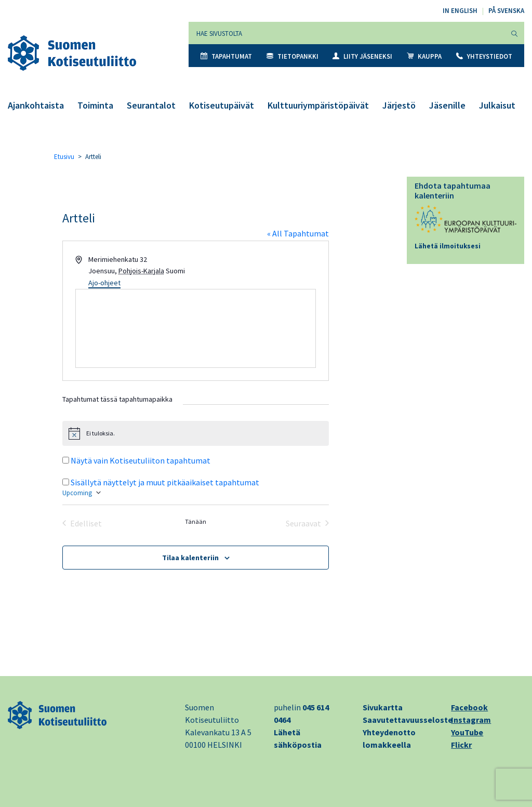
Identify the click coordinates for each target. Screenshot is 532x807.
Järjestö (399, 105)
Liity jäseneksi (362, 56)
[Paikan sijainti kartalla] (196, 328)
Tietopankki (292, 56)
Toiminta (95, 105)
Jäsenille (447, 105)
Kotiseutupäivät (222, 105)
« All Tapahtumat (298, 233)
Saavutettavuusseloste (408, 720)
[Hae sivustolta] (347, 33)
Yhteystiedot (484, 56)
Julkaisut (497, 105)
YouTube (467, 732)
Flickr (461, 745)
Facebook (469, 707)
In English (460, 11)
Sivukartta (383, 707)
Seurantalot (151, 105)
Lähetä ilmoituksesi (448, 246)
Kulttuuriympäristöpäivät (318, 105)
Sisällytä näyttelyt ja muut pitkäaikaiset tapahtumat (165, 482)
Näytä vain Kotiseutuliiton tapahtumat (141, 460)
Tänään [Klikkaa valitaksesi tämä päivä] (196, 521)
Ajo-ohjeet (104, 283)
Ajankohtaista (36, 105)
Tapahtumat (226, 56)
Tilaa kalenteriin (190, 558)
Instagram (471, 720)
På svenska (506, 11)
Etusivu (64, 157)
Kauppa (424, 56)
